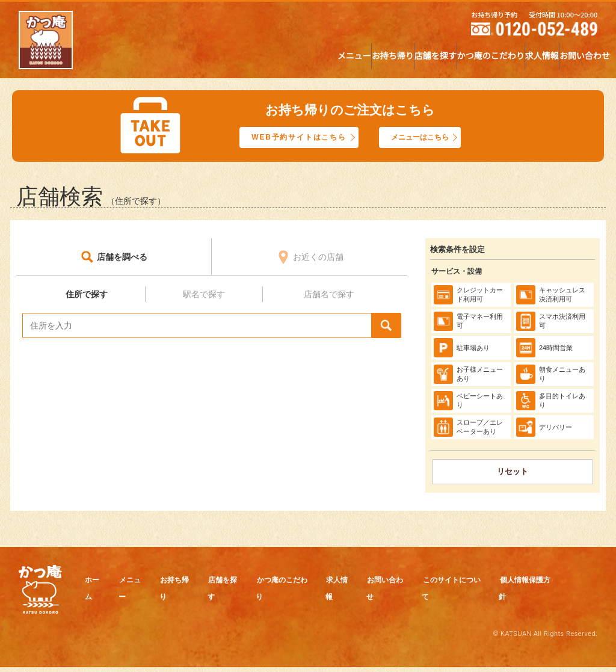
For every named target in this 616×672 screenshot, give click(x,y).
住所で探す (87, 297)
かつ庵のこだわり (410, 59)
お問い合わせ (568, 59)
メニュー (176, 59)
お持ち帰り (247, 59)
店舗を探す (322, 59)
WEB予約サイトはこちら (294, 138)
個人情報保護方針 (213, 602)
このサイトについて (125, 602)
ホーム (101, 583)
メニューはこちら (428, 138)
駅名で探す (204, 297)
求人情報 (493, 59)
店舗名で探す (329, 297)
